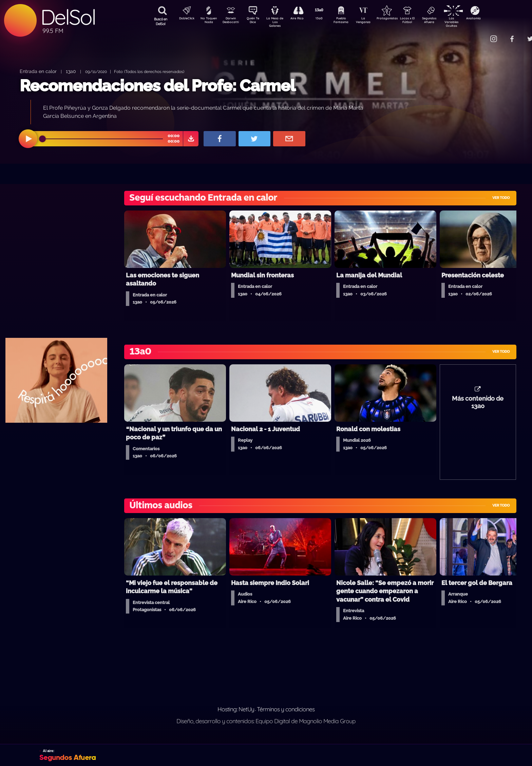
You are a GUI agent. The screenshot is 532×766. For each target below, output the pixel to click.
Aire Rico (303, 19)
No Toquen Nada (208, 21)
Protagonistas (398, 19)
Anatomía (493, 19)
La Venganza (374, 21)
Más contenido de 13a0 (478, 406)
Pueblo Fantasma (350, 21)
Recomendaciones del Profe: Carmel (157, 86)
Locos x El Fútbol (422, 21)
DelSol (68, 17)
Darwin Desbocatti (232, 21)
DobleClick (184, 19)
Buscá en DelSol (161, 21)
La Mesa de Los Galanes (279, 22)
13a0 (327, 19)
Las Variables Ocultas (469, 22)
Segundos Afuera (445, 21)
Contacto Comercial (480, 35)
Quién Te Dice (256, 21)
